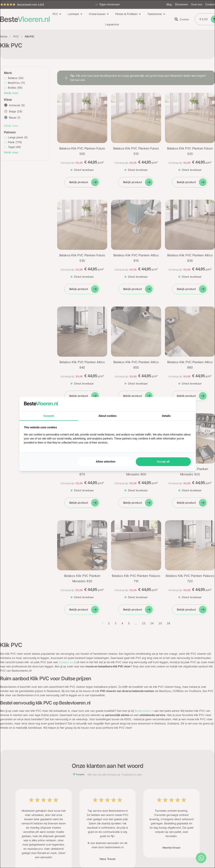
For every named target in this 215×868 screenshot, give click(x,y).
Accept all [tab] (163, 462)
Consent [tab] (49, 416)
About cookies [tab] (107, 416)
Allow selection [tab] (106, 462)
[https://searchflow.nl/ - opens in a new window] (186, 404)
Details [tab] (166, 416)
